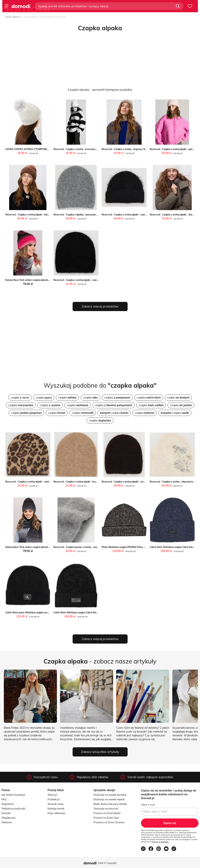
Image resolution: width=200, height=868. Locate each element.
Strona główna (13, 17)
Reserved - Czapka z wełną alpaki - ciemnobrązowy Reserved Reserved (141, 482)
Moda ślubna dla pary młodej (110, 804)
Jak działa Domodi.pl (13, 795)
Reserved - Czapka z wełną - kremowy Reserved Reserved (85, 149)
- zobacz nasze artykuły (100, 661)
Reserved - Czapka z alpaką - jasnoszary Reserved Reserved (86, 215)
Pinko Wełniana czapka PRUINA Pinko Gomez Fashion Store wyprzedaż (140, 547)
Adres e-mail (148, 805)
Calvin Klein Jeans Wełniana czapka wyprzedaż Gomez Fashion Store (43, 612)
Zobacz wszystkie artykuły (100, 752)
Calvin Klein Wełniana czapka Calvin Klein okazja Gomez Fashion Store (92, 612)
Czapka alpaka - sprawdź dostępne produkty (100, 90)
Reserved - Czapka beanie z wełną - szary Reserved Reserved (87, 547)
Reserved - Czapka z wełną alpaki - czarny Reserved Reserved (136, 215)
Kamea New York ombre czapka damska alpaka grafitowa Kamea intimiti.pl (46, 547)
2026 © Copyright (107, 863)
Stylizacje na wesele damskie (110, 795)
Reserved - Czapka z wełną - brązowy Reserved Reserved (133, 149)
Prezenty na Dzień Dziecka (109, 822)
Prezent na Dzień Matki (107, 813)
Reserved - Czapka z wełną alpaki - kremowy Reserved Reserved (89, 482)
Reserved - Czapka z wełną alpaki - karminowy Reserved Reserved (42, 215)
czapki (178, 398)
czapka (44, 398)
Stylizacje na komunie (106, 809)
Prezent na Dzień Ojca (106, 818)
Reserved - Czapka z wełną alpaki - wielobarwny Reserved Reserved (43, 482)
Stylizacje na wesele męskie (109, 799)
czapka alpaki (20, 398)
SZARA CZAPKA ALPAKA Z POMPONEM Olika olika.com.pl (37, 149)
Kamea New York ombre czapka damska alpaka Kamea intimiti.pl (41, 280)
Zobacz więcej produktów (100, 306)
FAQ (4, 799)
